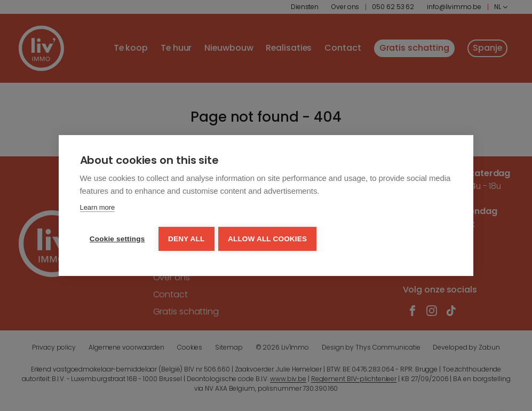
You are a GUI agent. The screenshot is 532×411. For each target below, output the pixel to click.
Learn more (97, 208)
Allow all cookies (269, 238)
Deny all (187, 238)
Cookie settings (117, 238)
